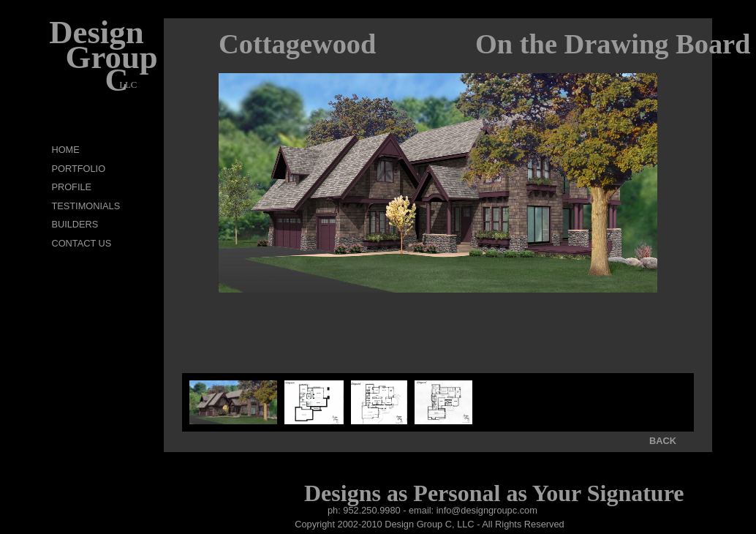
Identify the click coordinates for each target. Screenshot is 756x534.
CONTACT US (81, 243)
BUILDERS (75, 224)
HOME (65, 150)
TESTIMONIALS (86, 206)
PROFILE (71, 187)
